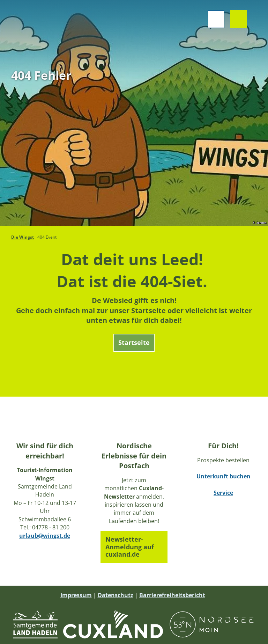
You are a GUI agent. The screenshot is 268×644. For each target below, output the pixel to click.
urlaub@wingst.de (45, 536)
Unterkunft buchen (224, 477)
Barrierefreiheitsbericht (172, 595)
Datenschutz (116, 595)
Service (223, 493)
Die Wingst (23, 237)
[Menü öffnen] (215, 20)
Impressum (76, 595)
